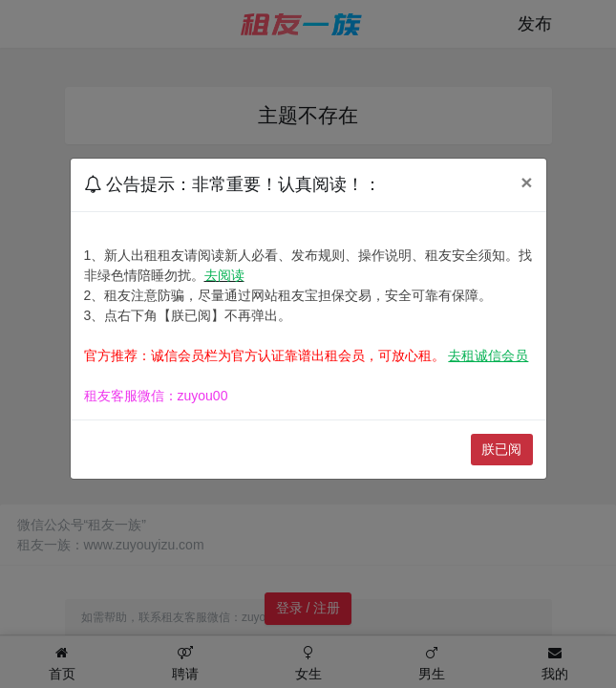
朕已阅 (501, 449)
